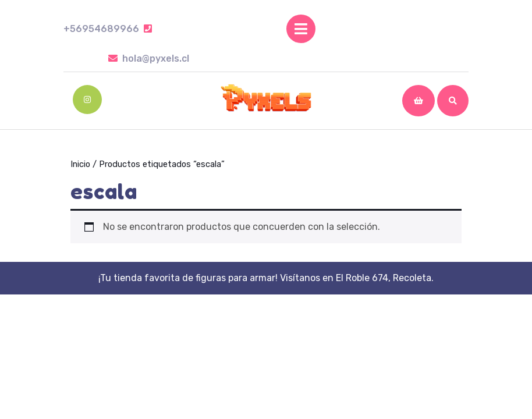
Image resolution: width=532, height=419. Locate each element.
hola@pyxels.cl (149, 58)
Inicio (80, 164)
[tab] (301, 29)
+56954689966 (108, 29)
